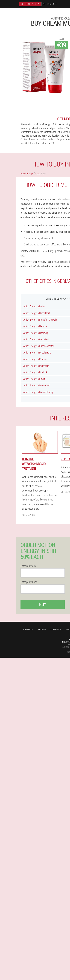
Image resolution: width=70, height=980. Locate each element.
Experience (56, 629)
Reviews (42, 629)
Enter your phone (29, 582)
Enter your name (28, 566)
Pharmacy (28, 629)
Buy (43, 604)
